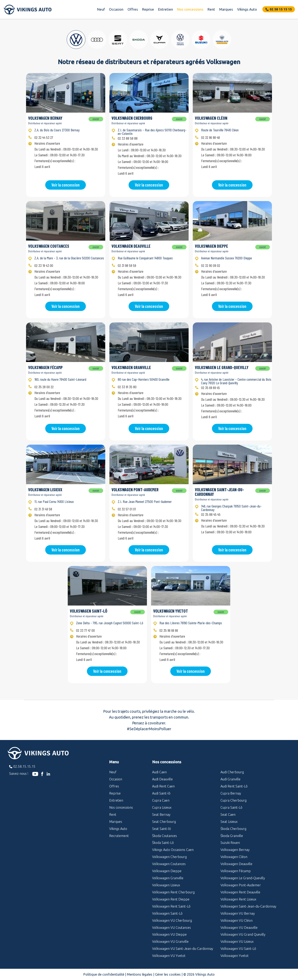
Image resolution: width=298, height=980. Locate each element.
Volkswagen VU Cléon (237, 920)
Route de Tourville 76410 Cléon (220, 130)
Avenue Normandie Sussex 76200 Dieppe (227, 258)
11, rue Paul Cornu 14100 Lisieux (54, 501)
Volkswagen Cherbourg (169, 857)
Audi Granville (230, 779)
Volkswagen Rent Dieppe (171, 899)
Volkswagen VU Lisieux (237, 941)
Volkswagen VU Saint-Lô (238, 949)
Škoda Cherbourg (233, 829)
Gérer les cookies (168, 974)
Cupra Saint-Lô (231, 807)
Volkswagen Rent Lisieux (238, 899)
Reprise (148, 9)
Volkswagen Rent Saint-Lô (171, 906)
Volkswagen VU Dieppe (169, 934)
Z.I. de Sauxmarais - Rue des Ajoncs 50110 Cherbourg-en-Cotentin (152, 132)
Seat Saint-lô (162, 829)
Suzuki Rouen (230, 843)
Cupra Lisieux (162, 807)
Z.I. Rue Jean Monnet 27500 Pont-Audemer (145, 501)
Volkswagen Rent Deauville (240, 892)
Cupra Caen (161, 800)
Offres (133, 9)
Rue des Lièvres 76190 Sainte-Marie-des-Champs (191, 623)
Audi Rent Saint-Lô (234, 786)
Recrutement (119, 836)
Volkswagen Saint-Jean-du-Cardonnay (248, 906)
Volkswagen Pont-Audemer (241, 885)
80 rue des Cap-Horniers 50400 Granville (144, 379)
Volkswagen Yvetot (235, 956)
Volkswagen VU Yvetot (169, 956)
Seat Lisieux (229, 822)
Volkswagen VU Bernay (238, 913)
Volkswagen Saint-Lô (167, 913)
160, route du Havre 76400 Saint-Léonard (60, 379)
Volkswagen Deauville (236, 864)
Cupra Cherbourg (234, 800)
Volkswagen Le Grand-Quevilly (243, 878)
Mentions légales (140, 974)
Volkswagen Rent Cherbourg (173, 892)
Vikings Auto (247, 9)
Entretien (166, 9)
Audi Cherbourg (232, 772)
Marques (226, 9)
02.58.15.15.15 (24, 766)
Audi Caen (159, 772)
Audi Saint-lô (161, 793)
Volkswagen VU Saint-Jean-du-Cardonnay (183, 949)
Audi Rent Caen (163, 786)
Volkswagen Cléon (234, 857)
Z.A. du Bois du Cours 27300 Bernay (57, 130)
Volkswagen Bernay (235, 850)
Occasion (116, 9)
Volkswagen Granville (168, 878)
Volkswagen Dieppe (167, 871)
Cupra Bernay (231, 793)
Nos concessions (190, 9)
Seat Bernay (161, 815)
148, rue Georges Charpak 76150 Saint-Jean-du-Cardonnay (231, 508)
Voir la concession (66, 185)
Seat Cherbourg (164, 822)
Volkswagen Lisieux (166, 885)
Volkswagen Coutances (169, 864)
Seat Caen (228, 815)
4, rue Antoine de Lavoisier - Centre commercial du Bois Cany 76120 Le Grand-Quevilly (236, 381)
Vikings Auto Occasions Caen (173, 850)
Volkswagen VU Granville (170, 941)
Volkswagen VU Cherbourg (172, 920)
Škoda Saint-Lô (163, 843)
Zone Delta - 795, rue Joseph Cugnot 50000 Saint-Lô (110, 623)
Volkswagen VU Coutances (172, 928)
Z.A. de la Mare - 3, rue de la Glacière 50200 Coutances (69, 258)
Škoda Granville (232, 836)
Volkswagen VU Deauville (239, 928)
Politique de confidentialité (104, 974)
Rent (211, 9)
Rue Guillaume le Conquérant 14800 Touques (145, 258)
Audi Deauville (162, 779)
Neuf (101, 9)
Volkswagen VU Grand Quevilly (243, 934)
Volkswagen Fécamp (236, 871)
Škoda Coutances (165, 836)
